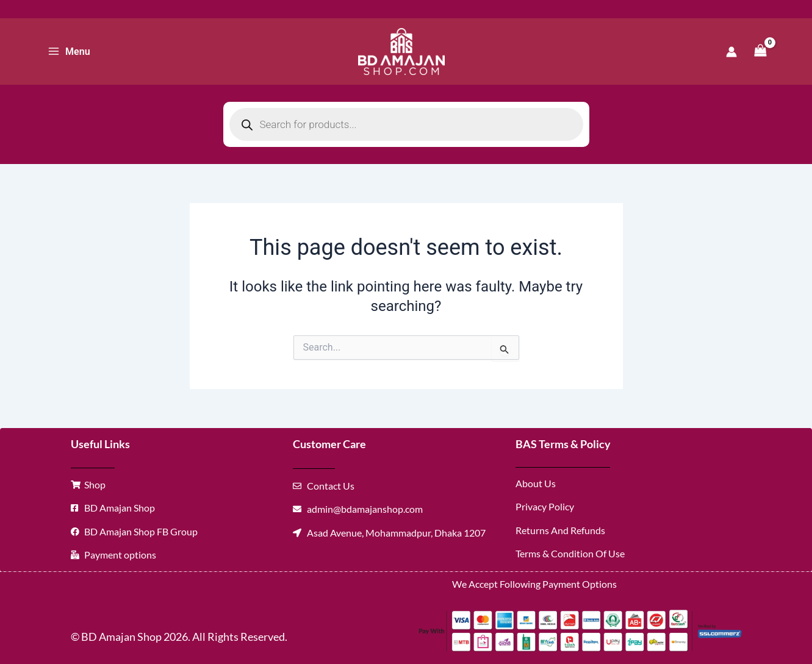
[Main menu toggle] (69, 51)
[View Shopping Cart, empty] (761, 52)
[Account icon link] (731, 52)
